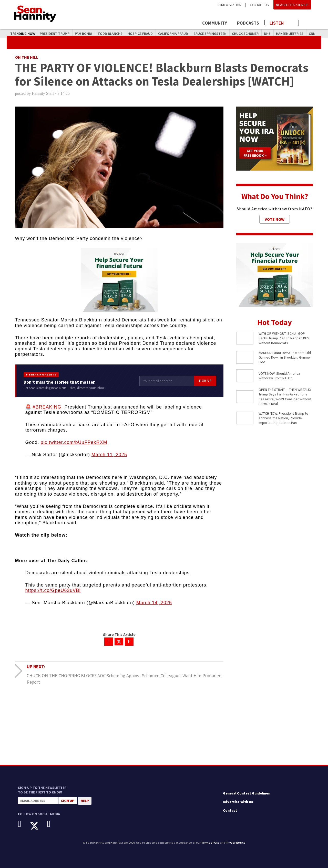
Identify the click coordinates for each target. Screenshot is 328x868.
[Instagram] (53, 824)
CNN (312, 34)
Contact (230, 810)
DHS (267, 34)
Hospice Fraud (140, 34)
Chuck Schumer (245, 34)
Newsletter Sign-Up (292, 5)
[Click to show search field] (307, 23)
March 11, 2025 (109, 455)
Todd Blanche (110, 34)
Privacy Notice (236, 843)
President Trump (55, 34)
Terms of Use (210, 843)
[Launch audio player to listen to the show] (282, 23)
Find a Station (230, 5)
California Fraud (173, 34)
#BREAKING (47, 407)
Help (85, 801)
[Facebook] (23, 824)
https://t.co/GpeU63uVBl (53, 590)
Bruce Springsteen (210, 34)
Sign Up (205, 380)
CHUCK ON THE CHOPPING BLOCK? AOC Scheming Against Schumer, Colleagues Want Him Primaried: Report (125, 679)
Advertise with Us (238, 802)
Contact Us (259, 5)
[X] (38, 826)
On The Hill (27, 57)
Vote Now (275, 219)
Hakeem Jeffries (290, 34)
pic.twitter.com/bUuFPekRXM (74, 442)
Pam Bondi (84, 34)
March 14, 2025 (154, 603)
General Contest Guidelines (246, 793)
